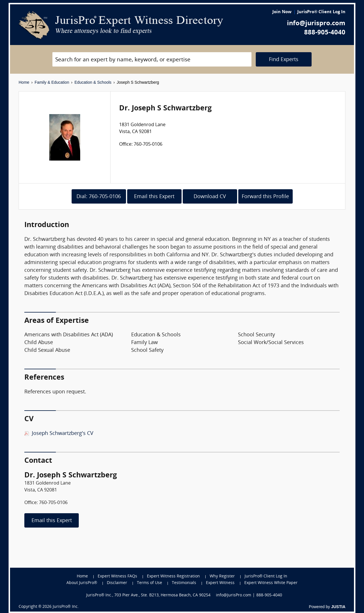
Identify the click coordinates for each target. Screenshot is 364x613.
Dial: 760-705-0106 (99, 197)
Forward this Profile (265, 197)
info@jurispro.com (316, 24)
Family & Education (52, 82)
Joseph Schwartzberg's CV (63, 434)
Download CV (210, 197)
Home (24, 82)
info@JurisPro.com (234, 595)
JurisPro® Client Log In (321, 12)
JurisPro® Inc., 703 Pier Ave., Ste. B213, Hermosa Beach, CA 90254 (148, 595)
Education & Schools (93, 82)
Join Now (282, 12)
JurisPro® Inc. (66, 607)
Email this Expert (154, 197)
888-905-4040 (325, 33)
